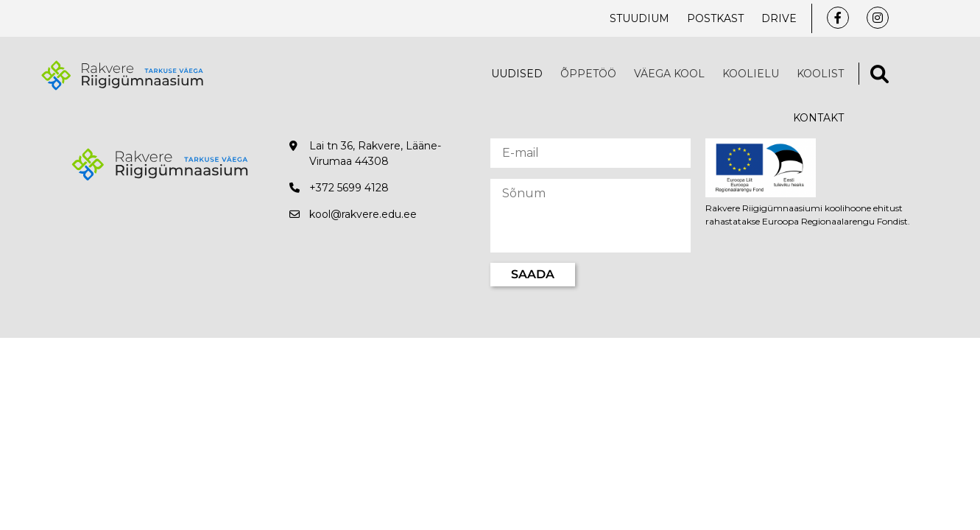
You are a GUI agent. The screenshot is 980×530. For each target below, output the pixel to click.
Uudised (517, 74)
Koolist (820, 74)
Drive (779, 18)
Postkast (715, 18)
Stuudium (639, 18)
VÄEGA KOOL (669, 74)
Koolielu (751, 74)
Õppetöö (588, 74)
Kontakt (818, 118)
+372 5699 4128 (349, 188)
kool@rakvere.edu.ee (363, 214)
